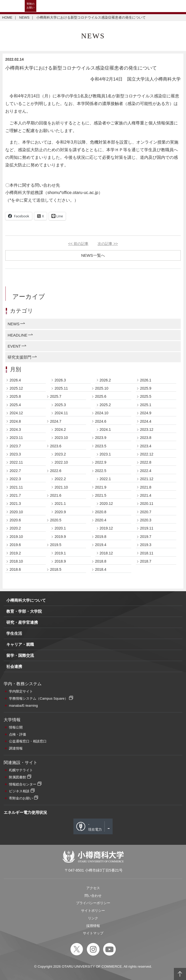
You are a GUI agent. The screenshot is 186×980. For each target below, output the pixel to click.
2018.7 (146, 561)
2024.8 (15, 421)
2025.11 (61, 388)
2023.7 (15, 446)
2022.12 (147, 454)
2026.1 (146, 380)
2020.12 (106, 504)
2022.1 (105, 479)
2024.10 (102, 413)
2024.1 (105, 429)
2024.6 (101, 421)
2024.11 (61, 413)
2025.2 (105, 405)
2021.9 (101, 487)
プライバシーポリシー (93, 903)
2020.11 (147, 504)
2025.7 (56, 396)
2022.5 (101, 471)
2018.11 (147, 553)
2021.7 (15, 495)
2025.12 (16, 388)
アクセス (93, 888)
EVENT (14, 346)
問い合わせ (93, 896)
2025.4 (15, 405)
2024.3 (15, 429)
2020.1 (60, 528)
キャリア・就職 (20, 644)
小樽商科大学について (26, 600)
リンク (93, 918)
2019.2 (15, 553)
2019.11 (147, 528)
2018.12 (106, 553)
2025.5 (146, 396)
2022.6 (56, 471)
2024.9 (146, 413)
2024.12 (16, 413)
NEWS (24, 17)
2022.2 (60, 479)
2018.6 (15, 569)
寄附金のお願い (21, 798)
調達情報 (16, 748)
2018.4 (101, 569)
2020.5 (56, 520)
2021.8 (146, 487)
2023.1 (105, 454)
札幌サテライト (21, 770)
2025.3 (60, 405)
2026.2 (105, 380)
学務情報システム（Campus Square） (38, 698)
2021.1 (60, 504)
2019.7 (146, 537)
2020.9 (60, 512)
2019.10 (16, 537)
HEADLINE (17, 335)
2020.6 (15, 520)
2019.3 (146, 545)
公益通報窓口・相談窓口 (28, 741)
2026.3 (60, 380)
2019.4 (101, 545)
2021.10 (61, 487)
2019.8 (101, 537)
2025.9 (146, 388)
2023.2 (60, 454)
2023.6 (56, 446)
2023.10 (61, 438)
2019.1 (60, 553)
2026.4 (15, 380)
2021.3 (15, 504)
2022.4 (146, 471)
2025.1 (146, 405)
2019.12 (106, 528)
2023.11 (16, 438)
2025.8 (15, 396)
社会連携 (14, 666)
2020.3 (146, 520)
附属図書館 (17, 777)
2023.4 (146, 446)
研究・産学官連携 (22, 622)
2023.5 (101, 446)
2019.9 (60, 537)
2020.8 (101, 512)
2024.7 (56, 421)
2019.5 (56, 545)
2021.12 (147, 479)
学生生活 (14, 633)
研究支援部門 (19, 357)
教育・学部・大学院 (24, 611)
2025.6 (101, 396)
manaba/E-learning (23, 706)
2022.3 (15, 479)
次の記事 (108, 244)
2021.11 (16, 487)
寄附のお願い (31, 6)
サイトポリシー (93, 911)
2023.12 (147, 429)
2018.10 (16, 561)
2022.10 (61, 462)
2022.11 (16, 462)
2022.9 (101, 462)
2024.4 (146, 421)
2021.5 (101, 495)
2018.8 (101, 561)
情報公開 (16, 727)
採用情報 (93, 926)
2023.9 (101, 438)
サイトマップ (93, 933)
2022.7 (15, 471)
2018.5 (56, 569)
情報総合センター (23, 784)
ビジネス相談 (19, 791)
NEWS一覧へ (93, 255)
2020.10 (16, 512)
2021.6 (56, 495)
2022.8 (146, 462)
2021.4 (146, 495)
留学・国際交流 (20, 655)
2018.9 (60, 561)
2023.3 (15, 454)
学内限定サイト (21, 691)
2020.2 (15, 528)
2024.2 (60, 429)
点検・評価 (17, 734)
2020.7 (146, 512)
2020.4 (101, 520)
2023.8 (146, 438)
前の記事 (78, 244)
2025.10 (102, 388)
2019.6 (15, 545)
